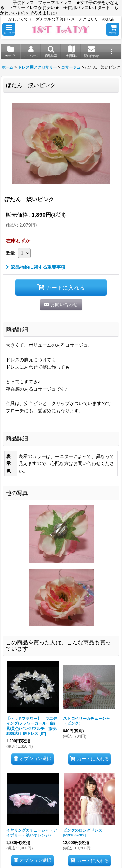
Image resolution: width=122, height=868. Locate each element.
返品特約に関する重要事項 (36, 267)
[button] (9, 29)
